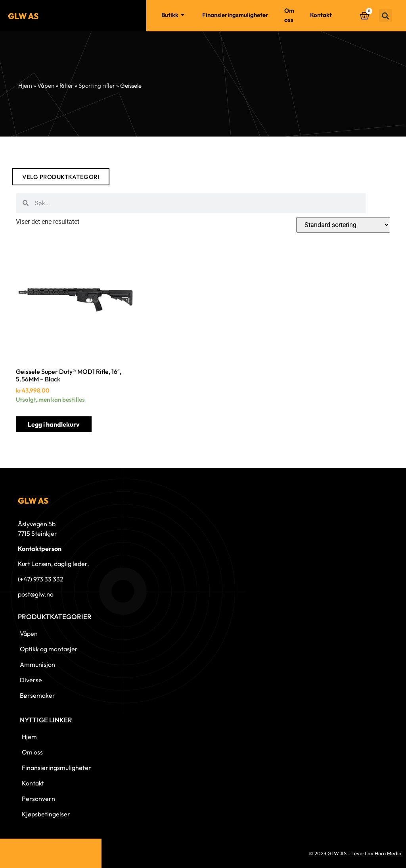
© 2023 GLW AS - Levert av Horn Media (355, 853)
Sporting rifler (97, 86)
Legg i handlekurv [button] (54, 424)
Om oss (289, 15)
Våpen (46, 86)
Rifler (66, 86)
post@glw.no (36, 594)
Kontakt (321, 15)
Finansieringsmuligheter (235, 15)
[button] (386, 16)
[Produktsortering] (343, 225)
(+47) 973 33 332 (41, 579)
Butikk (174, 15)
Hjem (138, 15)
